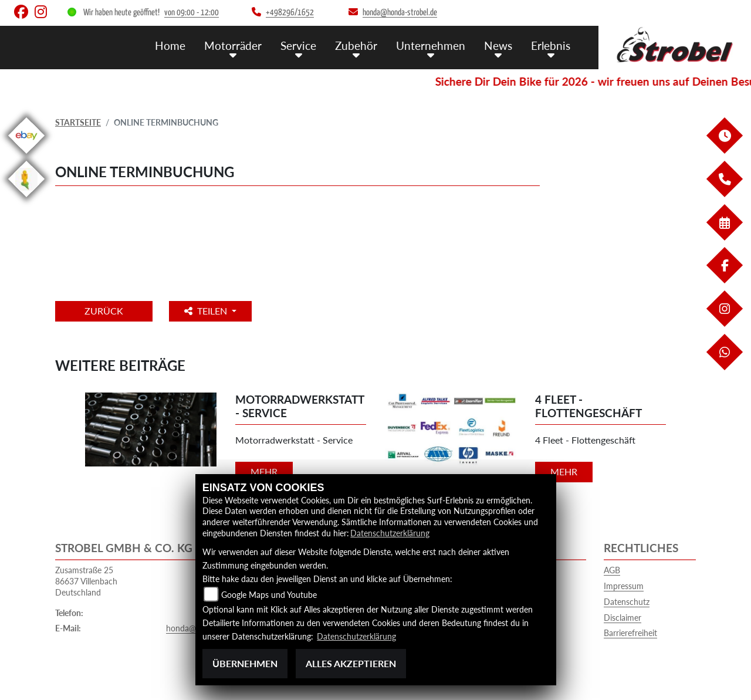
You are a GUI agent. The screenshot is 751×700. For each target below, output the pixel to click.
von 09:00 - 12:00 (192, 13)
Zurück (104, 311)
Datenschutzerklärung (390, 533)
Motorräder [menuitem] (233, 45)
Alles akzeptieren (351, 663)
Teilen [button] (207, 311)
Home (170, 45)
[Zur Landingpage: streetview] (26, 199)
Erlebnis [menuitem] (551, 45)
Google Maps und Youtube (269, 595)
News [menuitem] (498, 45)
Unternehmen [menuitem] (431, 45)
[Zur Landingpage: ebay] (26, 156)
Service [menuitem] (298, 45)
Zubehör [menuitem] (356, 45)
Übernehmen (245, 663)
